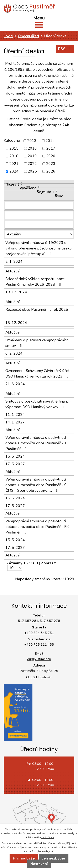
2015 (14, 148)
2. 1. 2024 (14, 261)
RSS (65, 49)
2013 (32, 141)
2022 (32, 164)
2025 (32, 171)
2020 (51, 156)
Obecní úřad (28, 36)
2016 (32, 148)
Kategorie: (12, 140)
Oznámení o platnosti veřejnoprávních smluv (37, 343)
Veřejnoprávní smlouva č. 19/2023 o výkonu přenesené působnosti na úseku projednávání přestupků (39, 248)
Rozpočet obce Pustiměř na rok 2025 (37, 312)
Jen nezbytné (54, 858)
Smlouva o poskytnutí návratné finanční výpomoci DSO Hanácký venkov (38, 404)
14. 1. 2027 (15, 422)
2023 (51, 164)
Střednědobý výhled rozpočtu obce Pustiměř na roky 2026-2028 (35, 282)
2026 (51, 171)
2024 (14, 171)
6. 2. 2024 (14, 353)
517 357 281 (28, 621)
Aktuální (12, 271)
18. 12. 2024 (16, 292)
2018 (14, 156)
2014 (50, 141)
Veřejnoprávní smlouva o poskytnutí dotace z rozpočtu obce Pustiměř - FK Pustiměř (37, 527)
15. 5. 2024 (15, 456)
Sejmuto (46, 192)
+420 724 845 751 (39, 633)
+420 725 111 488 (39, 645)
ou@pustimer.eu (39, 659)
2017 (51, 148)
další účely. (48, 837)
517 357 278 (50, 621)
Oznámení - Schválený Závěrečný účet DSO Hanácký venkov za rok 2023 (38, 373)
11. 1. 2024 (15, 415)
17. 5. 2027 (15, 464)
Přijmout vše (24, 858)
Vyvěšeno (28, 188)
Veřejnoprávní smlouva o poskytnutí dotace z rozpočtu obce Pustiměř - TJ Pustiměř (37, 443)
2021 (14, 164)
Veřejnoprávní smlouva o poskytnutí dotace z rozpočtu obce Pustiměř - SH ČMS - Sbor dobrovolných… (37, 485)
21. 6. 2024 (15, 384)
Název (12, 184)
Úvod (8, 36)
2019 (32, 156)
